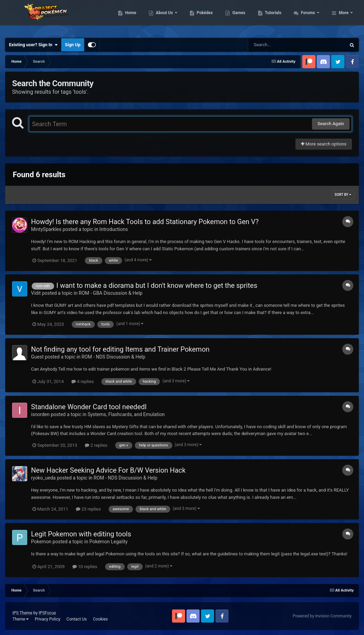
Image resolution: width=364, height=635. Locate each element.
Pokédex (242, 17)
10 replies (85, 567)
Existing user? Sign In (33, 45)
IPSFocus (47, 613)
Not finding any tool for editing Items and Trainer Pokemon (120, 349)
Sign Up (73, 45)
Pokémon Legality (108, 542)
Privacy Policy (48, 619)
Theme (21, 619)
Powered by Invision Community (322, 616)
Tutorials (311, 17)
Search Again (331, 124)
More (344, 17)
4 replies (83, 381)
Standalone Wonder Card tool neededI (89, 407)
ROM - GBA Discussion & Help (110, 293)
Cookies (100, 619)
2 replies (96, 445)
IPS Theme (22, 613)
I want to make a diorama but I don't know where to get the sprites (157, 285)
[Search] (280, 45)
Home (168, 17)
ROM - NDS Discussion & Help (114, 357)
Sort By (343, 195)
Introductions (114, 229)
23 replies (88, 509)
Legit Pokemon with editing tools (81, 534)
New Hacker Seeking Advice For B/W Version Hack (108, 470)
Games (276, 17)
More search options (324, 144)
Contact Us (77, 619)
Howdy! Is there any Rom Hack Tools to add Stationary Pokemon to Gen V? (145, 222)
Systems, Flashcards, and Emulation (126, 414)
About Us (202, 17)
